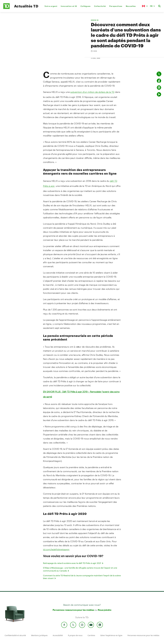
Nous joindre (105, 610)
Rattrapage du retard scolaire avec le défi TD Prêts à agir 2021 (73, 563)
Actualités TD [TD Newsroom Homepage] (26, 6)
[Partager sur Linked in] (159, 88)
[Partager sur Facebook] (159, 81)
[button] (145, 6)
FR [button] (151, 6)
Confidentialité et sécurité (15, 635)
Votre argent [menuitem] (51, 6)
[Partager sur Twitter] (159, 74)
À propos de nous (75, 635)
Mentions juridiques (39, 635)
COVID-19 (95, 20)
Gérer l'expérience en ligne (111, 635)
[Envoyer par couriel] (159, 94)
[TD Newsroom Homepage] (6, 8)
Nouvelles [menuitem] (131, 6)
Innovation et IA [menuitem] (69, 6)
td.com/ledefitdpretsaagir (56, 549)
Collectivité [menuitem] (100, 6)
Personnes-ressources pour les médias (73, 610)
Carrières (91, 635)
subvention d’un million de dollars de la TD (92, 92)
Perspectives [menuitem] (116, 6)
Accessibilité (58, 635)
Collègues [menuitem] (86, 6)
